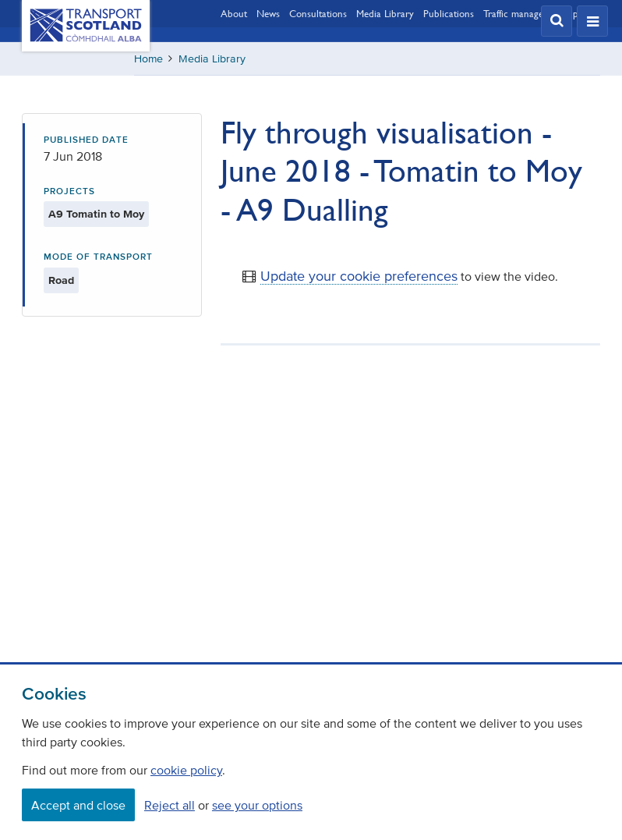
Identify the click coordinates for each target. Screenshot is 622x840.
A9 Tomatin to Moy (96, 214)
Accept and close (78, 805)
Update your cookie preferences (359, 276)
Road (61, 280)
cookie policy (186, 770)
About (234, 13)
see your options (257, 805)
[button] (557, 21)
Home (148, 59)
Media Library (385, 13)
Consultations (318, 13)
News (268, 13)
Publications (449, 13)
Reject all (170, 805)
